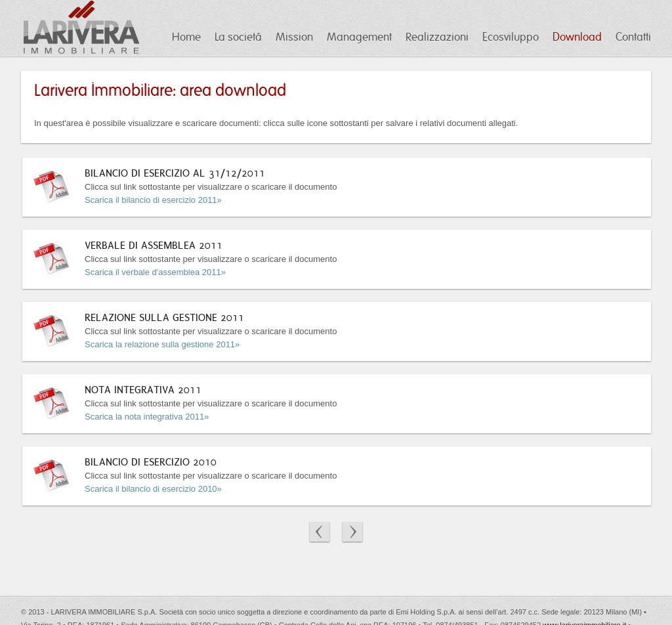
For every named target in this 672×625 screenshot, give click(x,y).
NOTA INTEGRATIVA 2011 (143, 390)
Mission (294, 37)
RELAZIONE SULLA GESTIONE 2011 (164, 317)
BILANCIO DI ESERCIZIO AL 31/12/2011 (175, 173)
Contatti (633, 37)
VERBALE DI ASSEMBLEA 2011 (154, 245)
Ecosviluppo (511, 37)
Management (359, 37)
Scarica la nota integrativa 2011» (147, 417)
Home (186, 37)
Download (577, 37)
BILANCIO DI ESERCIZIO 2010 (151, 462)
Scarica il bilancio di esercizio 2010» (153, 489)
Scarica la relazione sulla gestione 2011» (162, 344)
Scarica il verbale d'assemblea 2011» (155, 272)
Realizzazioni (437, 37)
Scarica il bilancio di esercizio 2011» (153, 200)
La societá (238, 37)
